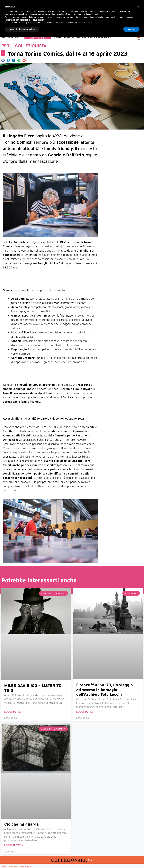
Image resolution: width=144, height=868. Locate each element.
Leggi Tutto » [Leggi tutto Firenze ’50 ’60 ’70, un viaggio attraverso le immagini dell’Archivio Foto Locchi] (85, 711)
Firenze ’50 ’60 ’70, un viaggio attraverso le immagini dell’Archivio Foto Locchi (104, 689)
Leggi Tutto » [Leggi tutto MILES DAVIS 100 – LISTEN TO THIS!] (13, 711)
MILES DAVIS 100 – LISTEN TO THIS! (33, 688)
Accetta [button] (131, 860)
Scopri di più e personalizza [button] (22, 860)
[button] (141, 15)
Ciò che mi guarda (21, 824)
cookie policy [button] (94, 845)
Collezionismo (34, 35)
